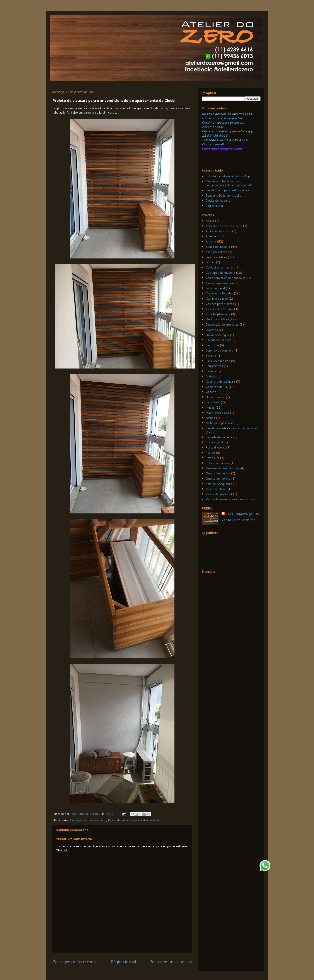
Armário (211, 241)
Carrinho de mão (217, 299)
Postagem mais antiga (171, 962)
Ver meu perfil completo (238, 520)
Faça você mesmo (218, 361)
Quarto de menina (218, 473)
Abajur (210, 221)
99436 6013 (217, 136)
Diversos (212, 330)
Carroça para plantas (220, 304)
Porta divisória (215, 447)
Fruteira (211, 376)
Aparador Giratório (218, 231)
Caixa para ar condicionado (88, 820)
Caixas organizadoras (220, 283)
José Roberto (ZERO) (243, 514)
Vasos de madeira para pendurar (228, 499)
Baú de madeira (216, 257)
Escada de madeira (218, 340)
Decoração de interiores (222, 324)
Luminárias (213, 402)
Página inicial (123, 962)
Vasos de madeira (218, 494)
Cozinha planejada (218, 314)
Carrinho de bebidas (219, 293)
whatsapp (245, 131)
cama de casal (215, 288)
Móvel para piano (217, 413)
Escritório (212, 345)
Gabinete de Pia (217, 387)
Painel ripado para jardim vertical (228, 190)
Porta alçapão (215, 442)
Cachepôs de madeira (220, 273)
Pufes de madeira (218, 463)
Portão (210, 453)
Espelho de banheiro (220, 350)
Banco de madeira (218, 247)
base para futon (216, 252)
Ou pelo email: (213, 144)
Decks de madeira (218, 200)
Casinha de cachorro (219, 309)
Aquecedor (213, 236)
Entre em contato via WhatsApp (228, 176)
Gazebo (211, 392)
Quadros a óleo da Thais (222, 468)
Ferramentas (214, 366)
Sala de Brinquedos (219, 484)
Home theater (215, 397)
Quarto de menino (218, 479)
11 (204, 136)
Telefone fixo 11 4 (217, 140)
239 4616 (240, 140)
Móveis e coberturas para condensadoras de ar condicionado (229, 183)
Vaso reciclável (216, 489)
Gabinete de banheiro (220, 382)
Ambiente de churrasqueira (224, 226)
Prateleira (212, 458)
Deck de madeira (217, 319)
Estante (211, 356)
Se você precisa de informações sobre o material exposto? (227, 116)
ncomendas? (213, 127)
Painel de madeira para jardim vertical (133, 820)
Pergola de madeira (219, 437)
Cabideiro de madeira (220, 267)
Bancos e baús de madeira (224, 195)
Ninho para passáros (219, 423)
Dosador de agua (217, 335)
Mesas (210, 408)
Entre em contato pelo (219, 131)
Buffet (210, 262)
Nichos (210, 418)
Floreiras (212, 371)
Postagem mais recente (75, 962)
